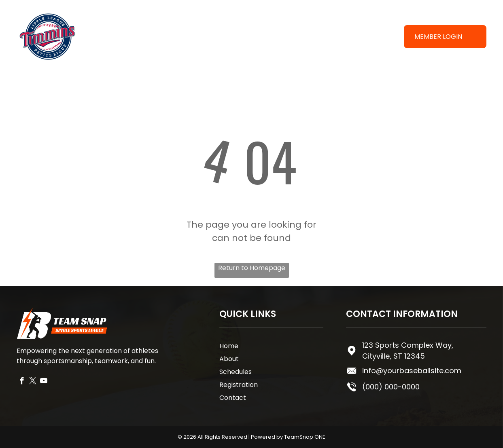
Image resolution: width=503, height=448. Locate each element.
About (229, 359)
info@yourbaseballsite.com (412, 371)
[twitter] (33, 382)
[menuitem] (221, 29)
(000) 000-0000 (391, 387)
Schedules (236, 372)
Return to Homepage (252, 268)
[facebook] (22, 382)
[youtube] (44, 382)
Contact (233, 398)
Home (229, 346)
